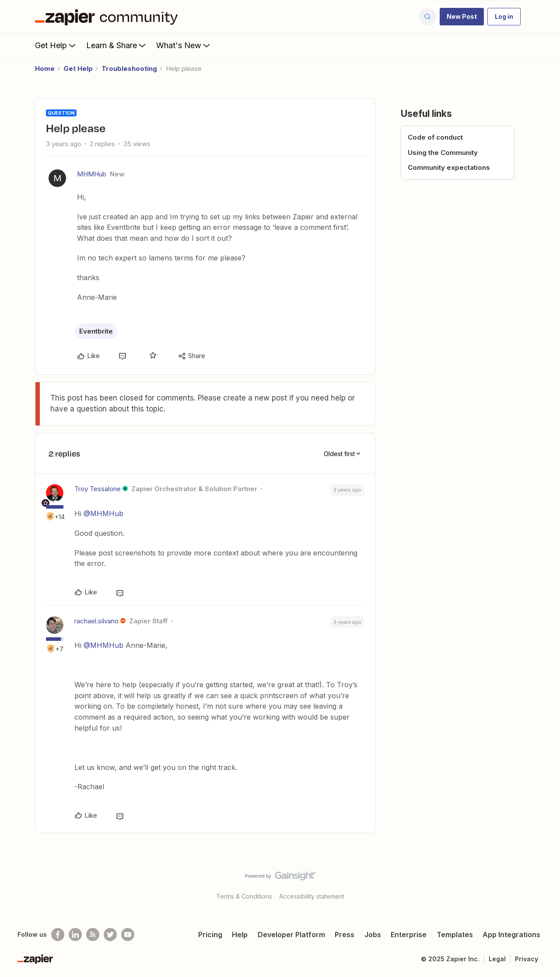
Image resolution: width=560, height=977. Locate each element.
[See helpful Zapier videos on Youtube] (128, 935)
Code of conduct (435, 137)
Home (45, 69)
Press (345, 935)
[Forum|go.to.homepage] (108, 17)
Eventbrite (96, 331)
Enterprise (409, 935)
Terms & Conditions (244, 896)
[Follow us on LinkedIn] (75, 935)
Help (240, 935)
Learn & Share (117, 45)
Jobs (373, 935)
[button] (462, 17)
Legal (497, 959)
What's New (184, 45)
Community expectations (449, 167)
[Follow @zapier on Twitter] (110, 935)
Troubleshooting (129, 69)
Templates (455, 935)
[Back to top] (542, 883)
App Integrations (511, 935)
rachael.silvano (96, 621)
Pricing (210, 935)
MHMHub (92, 174)
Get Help (56, 45)
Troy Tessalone (98, 489)
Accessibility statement (312, 896)
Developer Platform (291, 935)
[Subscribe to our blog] (93, 935)
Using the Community (443, 153)
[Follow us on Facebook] (58, 935)
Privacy (527, 959)
